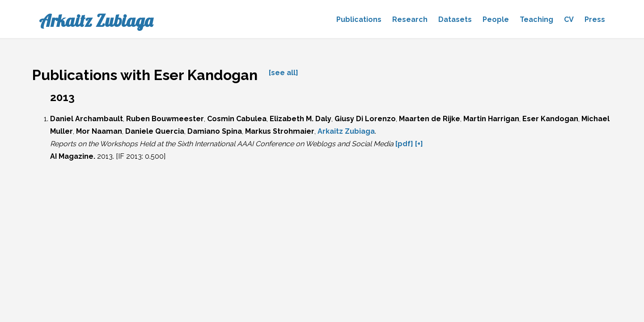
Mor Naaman (99, 131)
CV (569, 19)
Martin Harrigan (491, 119)
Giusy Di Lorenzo (365, 119)
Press (595, 19)
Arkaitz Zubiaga (96, 21)
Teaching (536, 19)
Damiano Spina (215, 131)
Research (410, 19)
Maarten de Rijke (430, 119)
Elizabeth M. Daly (301, 119)
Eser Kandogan (550, 119)
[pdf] (404, 144)
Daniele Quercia (155, 131)
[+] (419, 144)
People (496, 19)
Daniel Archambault (87, 119)
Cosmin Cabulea (237, 119)
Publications (359, 19)
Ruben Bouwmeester (165, 119)
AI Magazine (72, 156)
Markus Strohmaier (280, 131)
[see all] (284, 73)
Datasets (455, 19)
